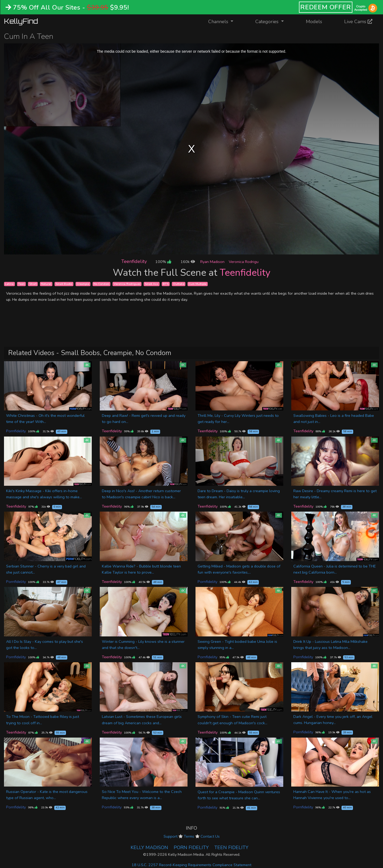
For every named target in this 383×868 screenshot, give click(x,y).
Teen (21, 284)
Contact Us (210, 836)
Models (314, 22)
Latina (9, 284)
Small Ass (151, 284)
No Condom (101, 284)
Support (170, 836)
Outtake (179, 284)
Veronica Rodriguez (127, 284)
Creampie (83, 284)
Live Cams (358, 22)
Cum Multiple (197, 284)
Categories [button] (268, 22)
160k (188, 262)
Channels (224, 21)
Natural (46, 284)
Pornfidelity (16, 431)
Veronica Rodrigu (244, 262)
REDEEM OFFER (326, 7)
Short (33, 284)
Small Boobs (64, 284)
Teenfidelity (134, 261)
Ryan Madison (212, 262)
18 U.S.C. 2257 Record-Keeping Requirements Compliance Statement (191, 865)
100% (163, 262)
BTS (166, 284)
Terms (189, 836)
